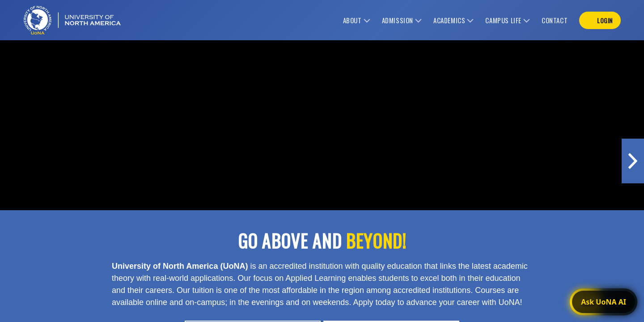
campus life (503, 20)
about (352, 20)
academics (449, 20)
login (605, 20)
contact (555, 20)
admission (398, 20)
